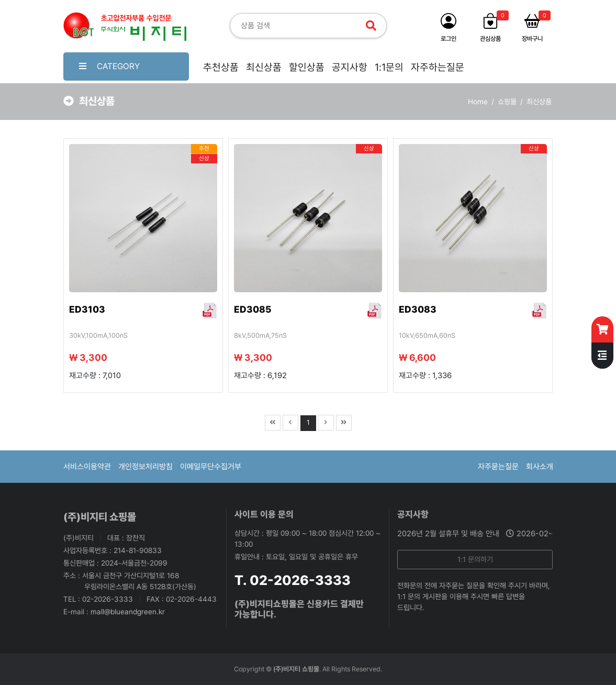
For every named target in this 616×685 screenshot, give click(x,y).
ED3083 (418, 309)
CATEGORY (109, 66)
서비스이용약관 (87, 467)
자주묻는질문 (498, 467)
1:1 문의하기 (475, 559)
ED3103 (87, 309)
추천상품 (221, 67)
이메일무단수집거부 (211, 467)
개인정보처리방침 (145, 467)
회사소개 (540, 467)
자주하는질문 (438, 67)
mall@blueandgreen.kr (128, 612)
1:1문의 (389, 67)
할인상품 (307, 67)
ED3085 (253, 309)
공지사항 (350, 67)
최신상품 (264, 67)
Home (478, 102)
